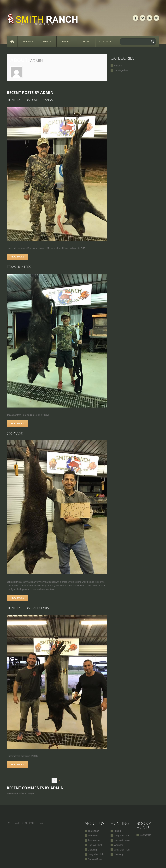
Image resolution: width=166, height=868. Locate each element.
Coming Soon (95, 859)
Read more (17, 257)
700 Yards (15, 434)
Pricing (66, 41)
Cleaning (92, 850)
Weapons (119, 845)
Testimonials (94, 840)
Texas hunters (19, 267)
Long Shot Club (96, 854)
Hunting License (122, 840)
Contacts (105, 41)
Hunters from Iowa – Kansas (31, 100)
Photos (47, 41)
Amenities (93, 836)
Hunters (118, 66)
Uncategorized (121, 70)
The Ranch (27, 41)
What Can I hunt (122, 850)
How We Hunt (95, 845)
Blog (86, 41)
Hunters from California (28, 608)
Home (12, 41)
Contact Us (145, 835)
